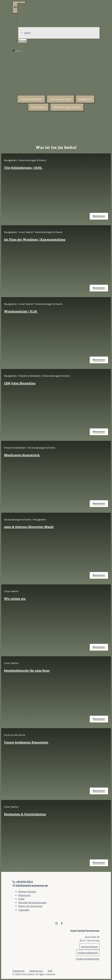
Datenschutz (36, 971)
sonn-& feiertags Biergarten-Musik (29, 526)
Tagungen (24, 910)
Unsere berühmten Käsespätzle (26, 742)
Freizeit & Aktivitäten (31, 99)
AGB (50, 971)
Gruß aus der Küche (60, 99)
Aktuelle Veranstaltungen (32, 902)
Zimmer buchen (27, 891)
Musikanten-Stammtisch (22, 455)
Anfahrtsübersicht (88, 953)
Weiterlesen (99, 216)
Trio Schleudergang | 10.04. (23, 167)
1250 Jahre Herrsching (20, 383)
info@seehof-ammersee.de (32, 885)
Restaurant (24, 895)
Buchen (22, 41)
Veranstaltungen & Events (67, 107)
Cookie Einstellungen (88, 959)
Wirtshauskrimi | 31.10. (21, 311)
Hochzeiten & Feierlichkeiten (25, 814)
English (27, 33)
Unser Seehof (38, 107)
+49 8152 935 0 (24, 882)
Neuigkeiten (85, 99)
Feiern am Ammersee (30, 906)
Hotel (21, 899)
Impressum (19, 971)
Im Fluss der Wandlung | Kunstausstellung (35, 239)
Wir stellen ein (15, 598)
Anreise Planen (89, 947)
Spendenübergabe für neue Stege (27, 670)
